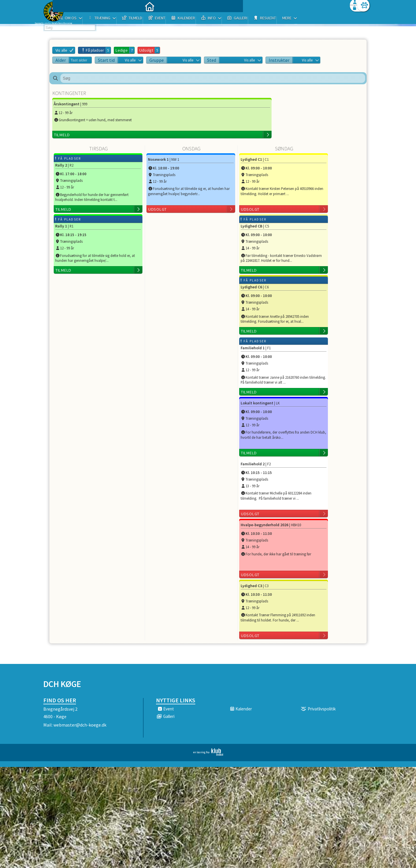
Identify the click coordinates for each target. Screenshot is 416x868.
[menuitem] (79, 19)
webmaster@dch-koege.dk (80, 725)
